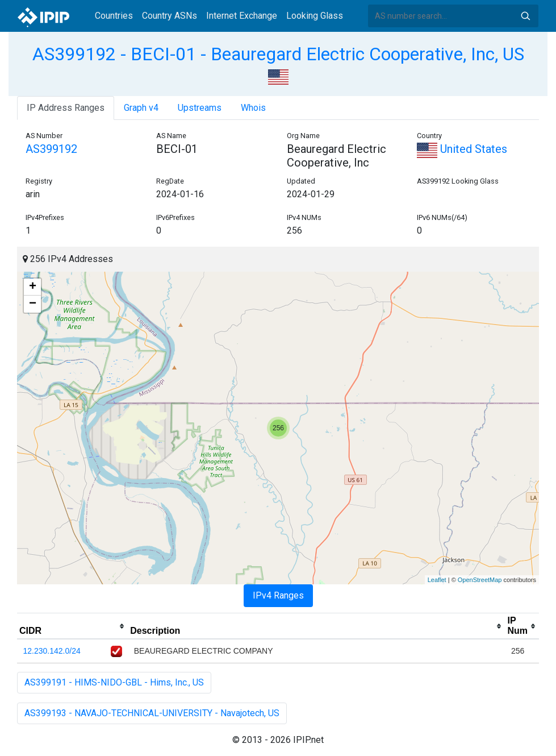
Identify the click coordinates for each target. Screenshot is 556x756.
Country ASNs (170, 16)
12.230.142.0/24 (52, 651)
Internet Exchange (242, 16)
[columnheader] (72, 626)
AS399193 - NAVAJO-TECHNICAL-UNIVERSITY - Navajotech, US (152, 713)
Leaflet (437, 580)
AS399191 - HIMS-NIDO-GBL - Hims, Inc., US (114, 682)
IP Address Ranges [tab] (66, 108)
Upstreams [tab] (200, 108)
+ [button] (33, 287)
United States (462, 149)
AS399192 (51, 149)
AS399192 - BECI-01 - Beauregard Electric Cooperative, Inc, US (278, 54)
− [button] (33, 304)
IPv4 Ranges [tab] (278, 595)
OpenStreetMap (480, 580)
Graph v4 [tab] (141, 108)
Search (525, 16)
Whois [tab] (253, 108)
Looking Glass (315, 16)
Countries (114, 16)
